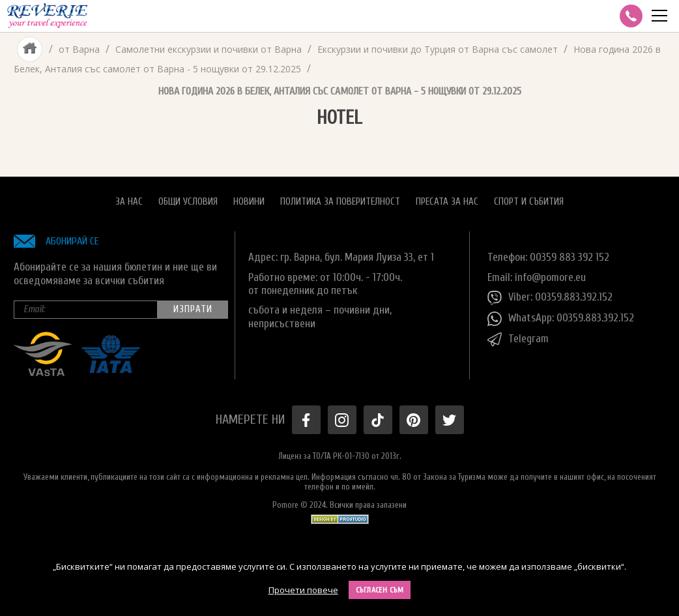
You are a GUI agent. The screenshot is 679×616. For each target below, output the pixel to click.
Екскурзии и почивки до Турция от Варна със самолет (438, 49)
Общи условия (188, 202)
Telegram (518, 340)
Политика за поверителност (340, 202)
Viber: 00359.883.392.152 (550, 298)
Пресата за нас (447, 202)
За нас (129, 202)
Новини (249, 202)
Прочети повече (303, 590)
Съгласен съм (380, 590)
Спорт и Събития (529, 202)
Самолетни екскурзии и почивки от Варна (209, 49)
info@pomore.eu (550, 277)
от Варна (79, 49)
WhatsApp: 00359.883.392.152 (561, 319)
